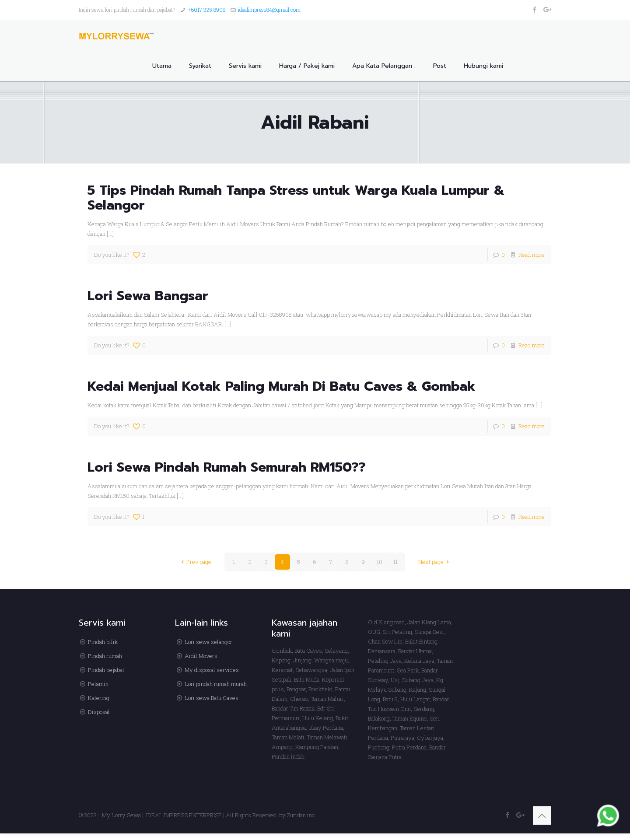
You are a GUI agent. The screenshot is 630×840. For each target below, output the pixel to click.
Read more (532, 255)
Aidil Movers (201, 656)
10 (380, 562)
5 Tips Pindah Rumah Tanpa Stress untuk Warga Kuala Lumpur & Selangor (296, 198)
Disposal (99, 712)
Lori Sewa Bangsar (148, 296)
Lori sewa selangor (208, 642)
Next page (435, 562)
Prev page (195, 562)
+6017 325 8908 (206, 10)
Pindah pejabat (106, 670)
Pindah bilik (103, 642)
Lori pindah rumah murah (216, 684)
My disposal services (212, 670)
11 (395, 562)
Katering (99, 698)
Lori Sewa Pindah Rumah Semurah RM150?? (227, 467)
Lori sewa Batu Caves (212, 698)
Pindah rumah (105, 656)
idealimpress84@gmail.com (269, 10)
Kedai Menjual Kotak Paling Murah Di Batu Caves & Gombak (282, 386)
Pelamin (98, 684)
